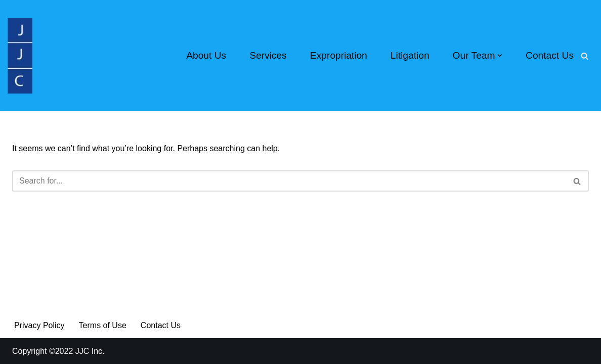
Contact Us (550, 55)
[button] (500, 56)
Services (268, 55)
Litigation (410, 55)
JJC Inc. (89, 351)
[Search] (585, 56)
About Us (206, 55)
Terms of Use (103, 325)
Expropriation (339, 55)
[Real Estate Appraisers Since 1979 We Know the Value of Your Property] (20, 56)
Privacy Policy (39, 325)
